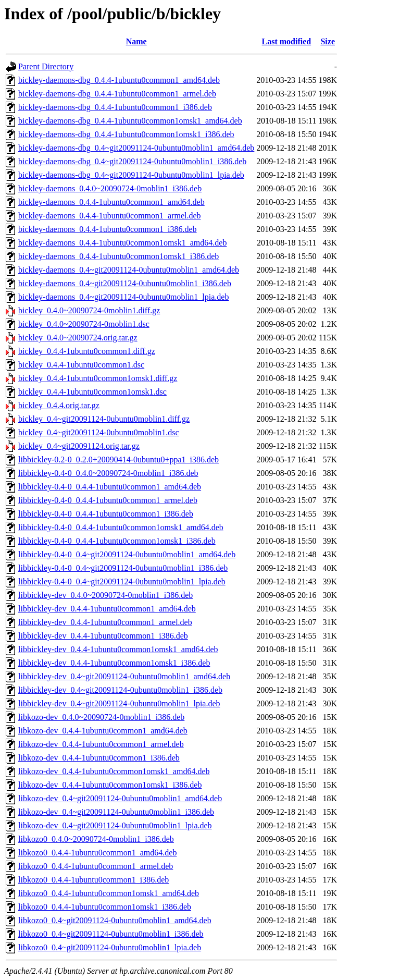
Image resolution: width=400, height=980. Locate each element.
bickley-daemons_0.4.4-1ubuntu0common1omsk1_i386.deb (118, 256)
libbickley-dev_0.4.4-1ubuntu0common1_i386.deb (103, 636)
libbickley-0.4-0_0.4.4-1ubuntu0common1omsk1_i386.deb (117, 541)
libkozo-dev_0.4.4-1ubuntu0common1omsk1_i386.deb (110, 785)
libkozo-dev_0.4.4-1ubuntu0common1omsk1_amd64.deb (114, 771)
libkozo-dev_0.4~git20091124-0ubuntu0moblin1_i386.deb (116, 812)
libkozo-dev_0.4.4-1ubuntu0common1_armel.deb (101, 744)
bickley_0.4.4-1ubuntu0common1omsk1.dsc (92, 392)
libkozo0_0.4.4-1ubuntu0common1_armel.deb (96, 866)
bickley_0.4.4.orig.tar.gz (59, 405)
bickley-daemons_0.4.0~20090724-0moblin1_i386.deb (110, 188)
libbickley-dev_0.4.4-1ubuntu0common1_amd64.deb (107, 609)
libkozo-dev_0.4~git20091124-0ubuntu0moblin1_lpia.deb (115, 825)
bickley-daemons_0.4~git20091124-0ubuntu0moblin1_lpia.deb (123, 297)
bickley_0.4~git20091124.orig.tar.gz (79, 446)
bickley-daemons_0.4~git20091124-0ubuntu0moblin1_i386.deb (125, 283)
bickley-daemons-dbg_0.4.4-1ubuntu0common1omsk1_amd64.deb (130, 121)
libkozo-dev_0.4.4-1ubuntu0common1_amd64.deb (103, 731)
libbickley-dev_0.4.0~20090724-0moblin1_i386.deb (105, 595)
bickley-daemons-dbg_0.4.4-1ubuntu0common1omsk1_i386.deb (126, 134)
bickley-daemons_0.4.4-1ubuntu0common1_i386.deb (108, 229)
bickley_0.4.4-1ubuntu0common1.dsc (81, 365)
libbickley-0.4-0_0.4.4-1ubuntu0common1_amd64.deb (110, 487)
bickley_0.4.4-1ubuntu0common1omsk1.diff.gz (98, 378)
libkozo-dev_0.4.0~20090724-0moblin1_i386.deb (101, 717)
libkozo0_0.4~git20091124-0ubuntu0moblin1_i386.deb (111, 934)
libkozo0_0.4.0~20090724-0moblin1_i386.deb (96, 839)
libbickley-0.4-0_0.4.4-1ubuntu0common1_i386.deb (106, 514)
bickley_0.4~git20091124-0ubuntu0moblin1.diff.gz (104, 419)
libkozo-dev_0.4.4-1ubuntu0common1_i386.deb (99, 758)
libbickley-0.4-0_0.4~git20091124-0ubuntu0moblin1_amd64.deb (127, 554)
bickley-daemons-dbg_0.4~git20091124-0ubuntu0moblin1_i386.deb (132, 161)
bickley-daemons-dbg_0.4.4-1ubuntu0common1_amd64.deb (119, 80)
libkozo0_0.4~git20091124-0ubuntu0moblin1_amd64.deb (115, 920)
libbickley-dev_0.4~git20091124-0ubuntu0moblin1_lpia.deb (119, 703)
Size (328, 41)
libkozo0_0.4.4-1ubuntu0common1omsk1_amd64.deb (109, 893)
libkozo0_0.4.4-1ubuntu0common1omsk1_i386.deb (105, 907)
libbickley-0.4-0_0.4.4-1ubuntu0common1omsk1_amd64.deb (121, 527)
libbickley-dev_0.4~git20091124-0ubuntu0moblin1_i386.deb (120, 690)
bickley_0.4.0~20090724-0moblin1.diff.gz (89, 310)
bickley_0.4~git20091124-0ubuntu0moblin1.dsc (98, 432)
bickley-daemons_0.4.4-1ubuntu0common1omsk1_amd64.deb (122, 243)
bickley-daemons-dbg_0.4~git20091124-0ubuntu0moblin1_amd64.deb (136, 148)
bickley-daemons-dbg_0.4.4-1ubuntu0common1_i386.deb (115, 107)
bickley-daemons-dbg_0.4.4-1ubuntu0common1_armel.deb (117, 94)
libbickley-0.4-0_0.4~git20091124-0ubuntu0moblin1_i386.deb (123, 568)
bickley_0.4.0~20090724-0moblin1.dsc (84, 324)
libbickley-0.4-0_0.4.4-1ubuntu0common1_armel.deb (108, 500)
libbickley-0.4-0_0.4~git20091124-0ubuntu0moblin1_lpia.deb (122, 581)
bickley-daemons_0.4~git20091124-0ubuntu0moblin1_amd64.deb (129, 270)
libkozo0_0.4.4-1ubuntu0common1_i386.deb (93, 880)
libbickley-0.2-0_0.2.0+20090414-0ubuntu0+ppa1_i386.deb (118, 460)
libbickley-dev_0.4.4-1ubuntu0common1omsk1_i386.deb (114, 663)
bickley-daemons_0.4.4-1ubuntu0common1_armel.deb (110, 216)
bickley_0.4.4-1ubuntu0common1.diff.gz (87, 351)
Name (136, 41)
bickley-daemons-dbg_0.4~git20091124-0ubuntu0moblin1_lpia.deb (131, 175)
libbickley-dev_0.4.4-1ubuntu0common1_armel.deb (105, 622)
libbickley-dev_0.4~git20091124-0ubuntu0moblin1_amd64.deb (124, 676)
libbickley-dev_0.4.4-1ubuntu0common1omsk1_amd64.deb (118, 649)
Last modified (287, 41)
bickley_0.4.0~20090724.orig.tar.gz (78, 338)
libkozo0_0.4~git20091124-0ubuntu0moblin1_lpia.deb (110, 947)
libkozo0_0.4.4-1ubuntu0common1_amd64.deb (97, 853)
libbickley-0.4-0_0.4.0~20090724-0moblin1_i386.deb (108, 473)
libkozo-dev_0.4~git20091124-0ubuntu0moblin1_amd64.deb (120, 798)
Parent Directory (46, 66)
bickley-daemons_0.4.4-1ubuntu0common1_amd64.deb (111, 202)
